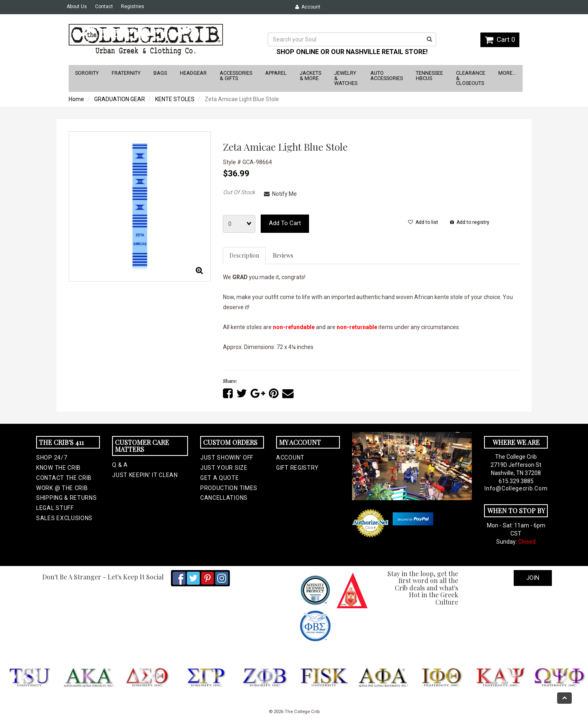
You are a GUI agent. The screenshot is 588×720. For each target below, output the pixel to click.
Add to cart (285, 223)
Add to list (423, 222)
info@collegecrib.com (516, 488)
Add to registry (470, 222)
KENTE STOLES (175, 99)
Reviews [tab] (283, 255)
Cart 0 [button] (500, 39)
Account (308, 7)
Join (533, 578)
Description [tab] (244, 255)
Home (76, 99)
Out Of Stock (239, 192)
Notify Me (280, 194)
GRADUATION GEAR (120, 99)
